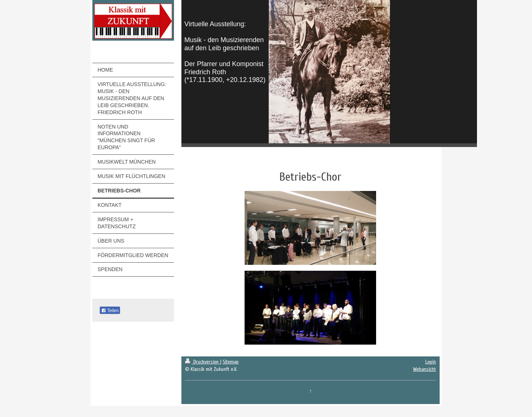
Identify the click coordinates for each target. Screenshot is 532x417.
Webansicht (424, 369)
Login (431, 362)
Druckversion (203, 362)
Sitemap (231, 362)
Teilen (110, 311)
